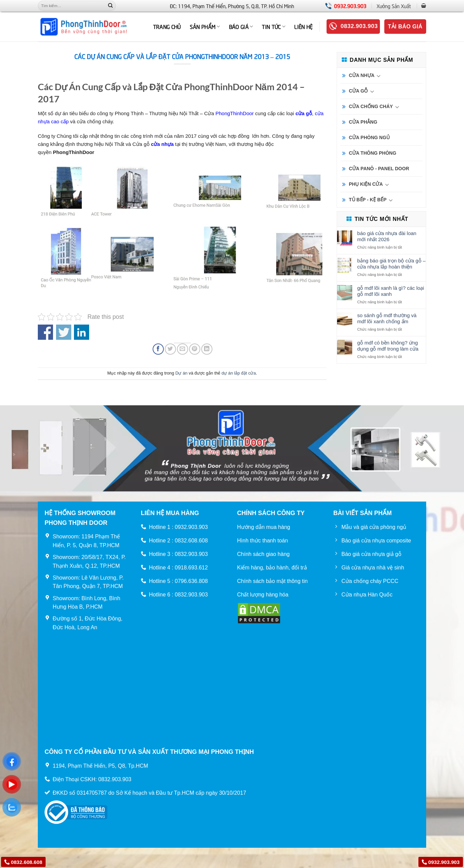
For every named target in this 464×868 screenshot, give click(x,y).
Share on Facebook (45, 332)
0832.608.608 (23, 862)
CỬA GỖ (358, 91)
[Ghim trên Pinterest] (195, 349)
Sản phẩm (205, 26)
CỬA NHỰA (362, 75)
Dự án (181, 373)
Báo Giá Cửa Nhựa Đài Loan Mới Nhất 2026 (387, 236)
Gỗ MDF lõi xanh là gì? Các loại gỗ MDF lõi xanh (391, 291)
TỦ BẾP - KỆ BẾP (368, 200)
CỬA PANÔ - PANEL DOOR (379, 169)
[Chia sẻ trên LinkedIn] (207, 349)
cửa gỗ (304, 113)
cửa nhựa (162, 144)
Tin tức (274, 26)
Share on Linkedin (82, 332)
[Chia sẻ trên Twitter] (170, 349)
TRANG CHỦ (167, 26)
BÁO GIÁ (241, 26)
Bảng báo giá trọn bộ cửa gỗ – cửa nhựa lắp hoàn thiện (392, 264)
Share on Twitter (64, 332)
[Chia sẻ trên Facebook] (158, 349)
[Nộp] (110, 6)
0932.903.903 (350, 6)
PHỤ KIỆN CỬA (366, 184)
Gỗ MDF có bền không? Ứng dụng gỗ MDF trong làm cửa (388, 346)
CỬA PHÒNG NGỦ (369, 137)
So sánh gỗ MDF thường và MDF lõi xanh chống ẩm (387, 318)
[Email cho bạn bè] (183, 349)
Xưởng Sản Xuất (394, 6)
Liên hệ (303, 26)
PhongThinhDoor (235, 113)
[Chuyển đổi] (379, 76)
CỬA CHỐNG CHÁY (371, 106)
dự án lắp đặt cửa (239, 373)
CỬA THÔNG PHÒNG (372, 153)
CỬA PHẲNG (363, 122)
